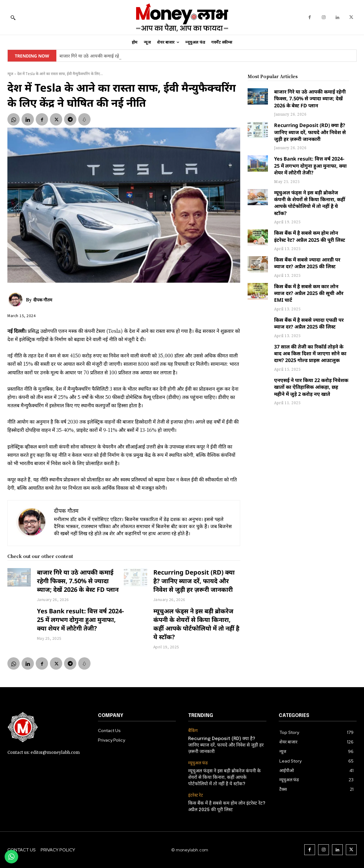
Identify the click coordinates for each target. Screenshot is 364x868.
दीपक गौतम (43, 300)
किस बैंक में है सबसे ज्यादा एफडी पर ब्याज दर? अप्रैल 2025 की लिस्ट (309, 323)
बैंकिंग (193, 731)
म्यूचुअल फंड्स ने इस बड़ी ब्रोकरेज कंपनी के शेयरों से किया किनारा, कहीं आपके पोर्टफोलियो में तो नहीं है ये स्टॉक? (196, 624)
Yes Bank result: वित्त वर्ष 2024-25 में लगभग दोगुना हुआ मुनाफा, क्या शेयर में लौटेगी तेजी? (80, 620)
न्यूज (10, 74)
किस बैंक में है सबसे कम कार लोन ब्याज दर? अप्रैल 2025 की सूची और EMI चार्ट (309, 293)
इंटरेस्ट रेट (196, 795)
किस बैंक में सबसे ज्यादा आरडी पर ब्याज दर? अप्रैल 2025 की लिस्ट (307, 263)
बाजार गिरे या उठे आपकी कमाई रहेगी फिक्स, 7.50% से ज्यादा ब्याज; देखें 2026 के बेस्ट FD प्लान (78, 581)
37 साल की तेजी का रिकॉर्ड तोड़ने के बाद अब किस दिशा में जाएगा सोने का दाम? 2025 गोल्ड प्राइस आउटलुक (310, 354)
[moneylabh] (182, 17)
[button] (13, 18)
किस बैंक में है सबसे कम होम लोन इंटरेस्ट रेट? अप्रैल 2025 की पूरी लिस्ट (310, 236)
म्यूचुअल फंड (198, 763)
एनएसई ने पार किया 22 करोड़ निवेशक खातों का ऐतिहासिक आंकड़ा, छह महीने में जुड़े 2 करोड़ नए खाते (311, 387)
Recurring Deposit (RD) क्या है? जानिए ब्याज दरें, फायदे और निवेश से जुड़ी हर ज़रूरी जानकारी (194, 581)
